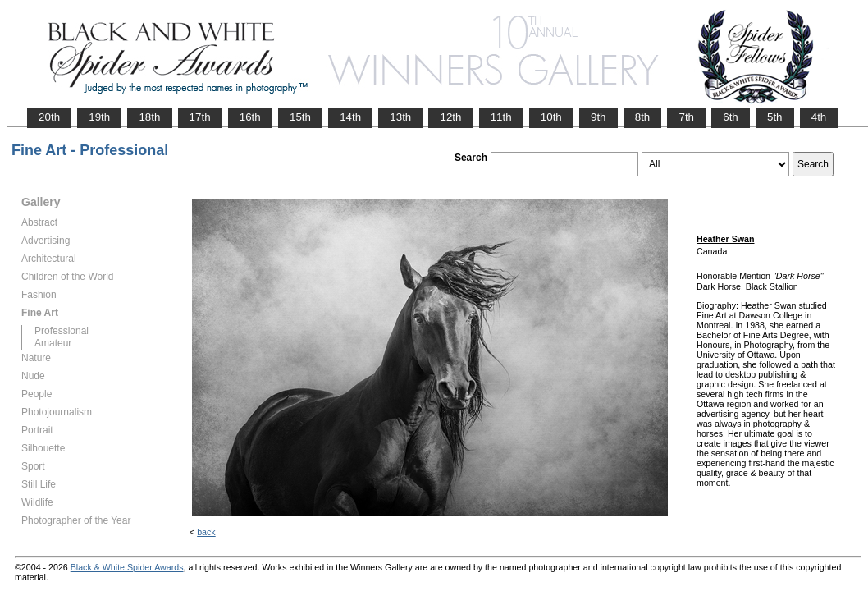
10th (551, 117)
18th (149, 117)
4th (819, 117)
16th (250, 117)
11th (501, 117)
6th (731, 117)
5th (775, 117)
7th (686, 117)
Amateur (53, 343)
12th (450, 117)
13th (400, 117)
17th (200, 117)
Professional (62, 331)
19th (99, 117)
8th (643, 117)
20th (49, 117)
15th (300, 117)
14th (350, 117)
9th (598, 117)
